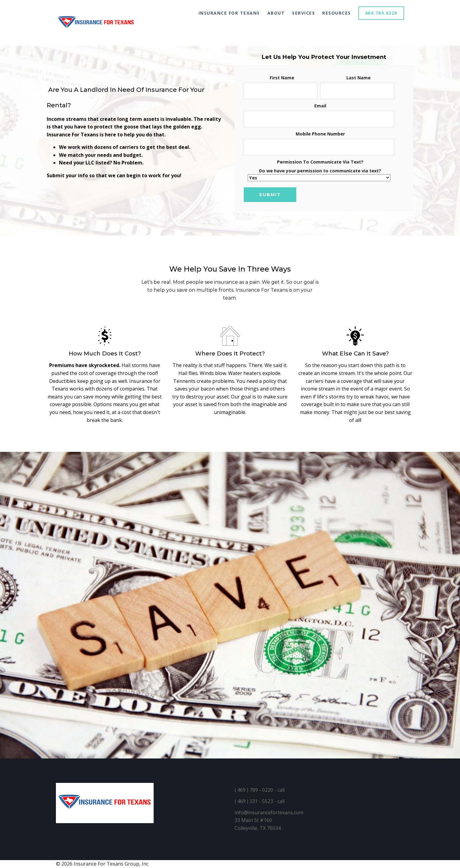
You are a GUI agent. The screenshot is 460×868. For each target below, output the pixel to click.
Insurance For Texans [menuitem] (229, 13)
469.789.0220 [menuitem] (381, 13)
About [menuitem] (276, 13)
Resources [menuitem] (337, 13)
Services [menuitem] (303, 13)
